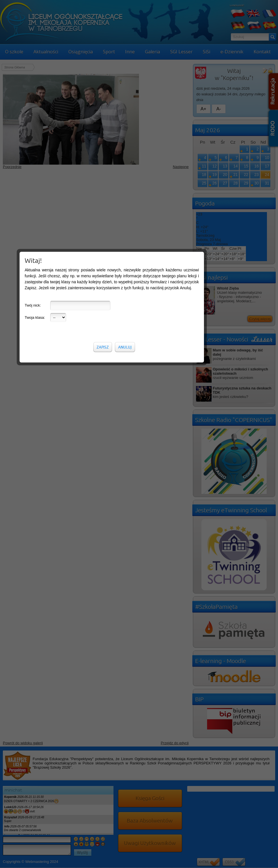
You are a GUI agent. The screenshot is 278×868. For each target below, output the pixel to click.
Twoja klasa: (35, 142)
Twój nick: (33, 130)
